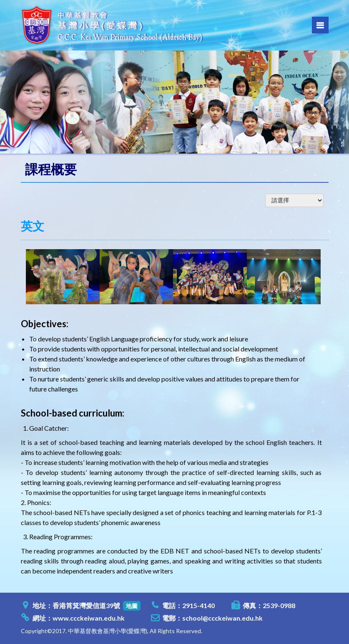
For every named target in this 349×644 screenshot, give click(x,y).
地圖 (132, 606)
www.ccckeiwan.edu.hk (89, 618)
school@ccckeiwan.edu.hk (222, 618)
